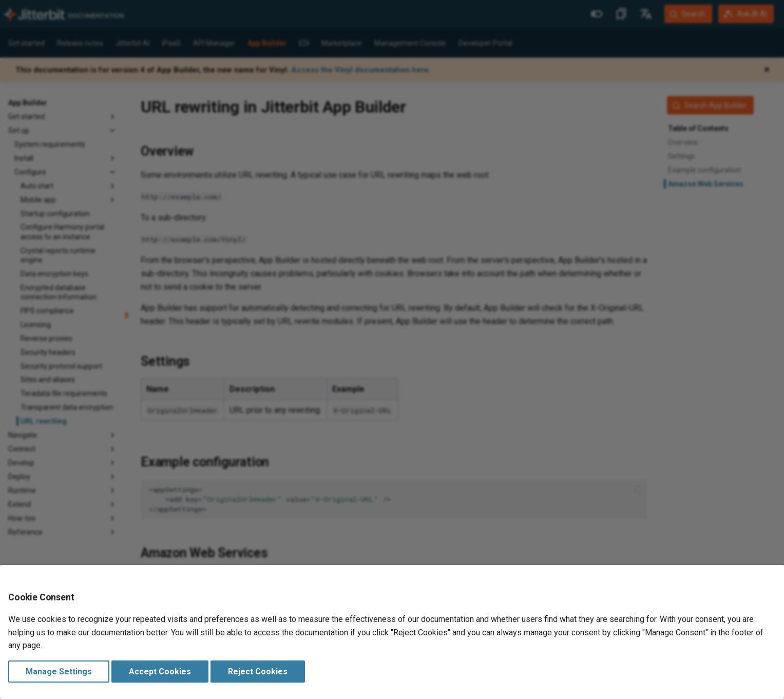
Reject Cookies (258, 672)
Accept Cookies (160, 672)
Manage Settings (59, 672)
